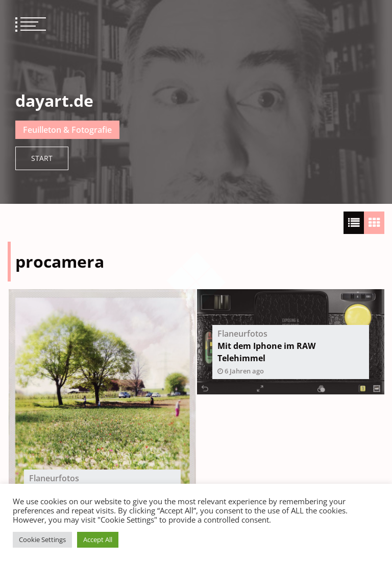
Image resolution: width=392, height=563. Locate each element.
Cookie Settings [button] (42, 539)
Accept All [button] (98, 539)
